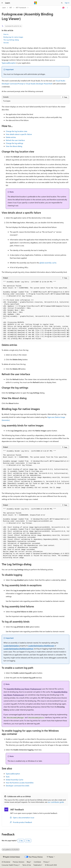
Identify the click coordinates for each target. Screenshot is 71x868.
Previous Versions (19, 862)
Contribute (37, 862)
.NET (11, 8)
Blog (28, 862)
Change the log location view (16, 131)
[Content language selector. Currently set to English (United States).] (11, 857)
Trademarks (37, 865)
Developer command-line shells (18, 786)
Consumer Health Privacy (10, 865)
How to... (6, 34)
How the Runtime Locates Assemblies (20, 783)
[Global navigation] (2, 3)
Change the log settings (14, 143)
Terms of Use (27, 865)
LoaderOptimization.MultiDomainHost (18, 649)
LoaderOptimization (11, 646)
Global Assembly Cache (14, 780)
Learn (4, 8)
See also (6, 43)
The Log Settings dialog (11, 40)
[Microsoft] (36, 3)
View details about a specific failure (19, 134)
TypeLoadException (9, 63)
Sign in (67, 3)
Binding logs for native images (13, 37)
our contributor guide (56, 802)
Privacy (46, 862)
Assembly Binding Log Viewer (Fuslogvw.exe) (24, 689)
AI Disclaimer (6, 862)
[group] (35, 310)
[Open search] (62, 3)
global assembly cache (48, 263)
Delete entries (11, 137)
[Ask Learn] (63, 8)
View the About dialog (14, 146)
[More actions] (67, 8)
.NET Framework (21, 8)
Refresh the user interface (15, 140)
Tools (8, 777)
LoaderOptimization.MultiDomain (41, 646)
